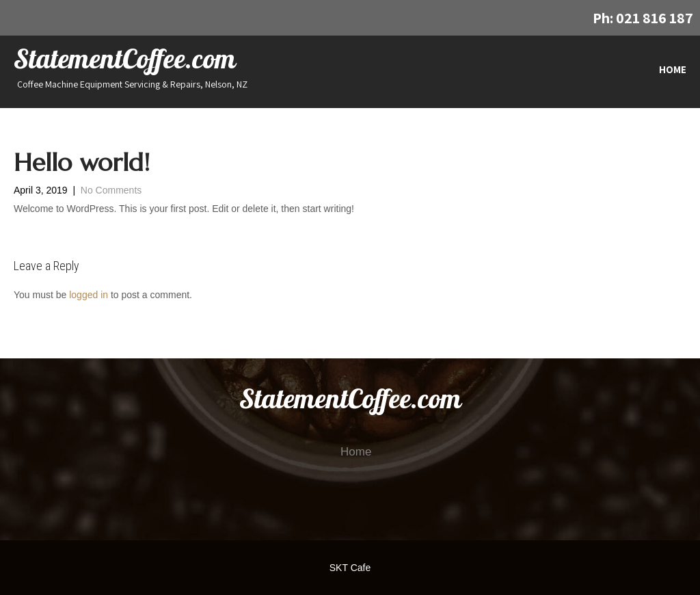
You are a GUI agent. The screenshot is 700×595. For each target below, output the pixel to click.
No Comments (111, 190)
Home (673, 69)
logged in (89, 295)
